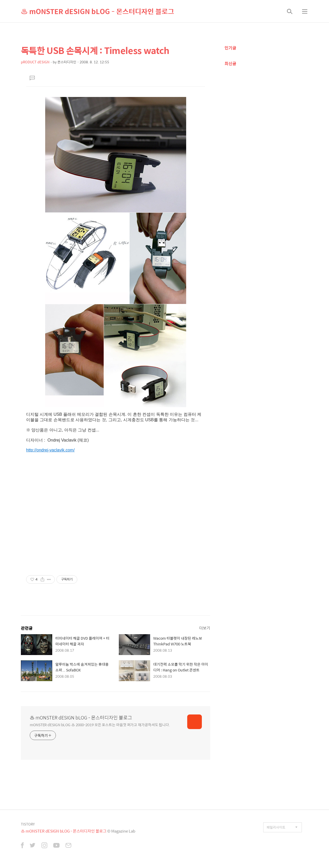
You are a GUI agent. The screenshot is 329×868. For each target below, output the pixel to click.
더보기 (205, 628)
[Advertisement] (116, 517)
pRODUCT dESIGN (35, 62)
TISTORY (28, 824)
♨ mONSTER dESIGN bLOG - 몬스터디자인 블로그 (98, 11)
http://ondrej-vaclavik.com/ (50, 450)
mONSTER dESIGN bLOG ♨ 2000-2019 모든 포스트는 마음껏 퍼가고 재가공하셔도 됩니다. (100, 725)
